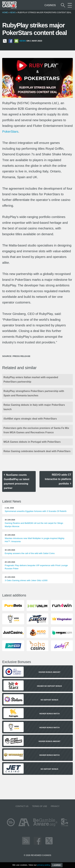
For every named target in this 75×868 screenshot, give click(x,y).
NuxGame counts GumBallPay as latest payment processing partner (17, 481)
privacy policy (44, 865)
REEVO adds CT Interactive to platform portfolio (58, 479)
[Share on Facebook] (11, 41)
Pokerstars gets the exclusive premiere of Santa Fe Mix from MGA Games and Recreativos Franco (36, 430)
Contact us (22, 806)
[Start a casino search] (63, 5)
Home (5, 13)
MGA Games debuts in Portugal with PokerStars (32, 442)
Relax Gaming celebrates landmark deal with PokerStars (37, 451)
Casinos (50, 5)
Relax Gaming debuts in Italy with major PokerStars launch (34, 407)
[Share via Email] (16, 41)
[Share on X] (5, 41)
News (13, 13)
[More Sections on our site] (70, 5)
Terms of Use (40, 806)
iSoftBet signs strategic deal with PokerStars (30, 419)
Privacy (55, 806)
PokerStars (10, 131)
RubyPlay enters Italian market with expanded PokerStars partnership (31, 380)
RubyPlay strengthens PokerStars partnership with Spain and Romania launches (34, 393)
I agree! (57, 865)
